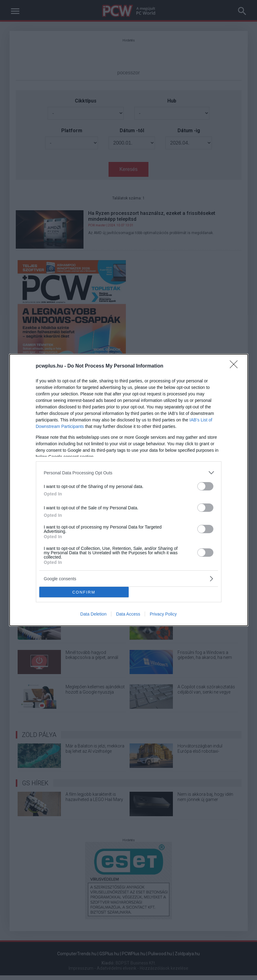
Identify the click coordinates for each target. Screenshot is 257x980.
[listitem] (129, 473)
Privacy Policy (163, 614)
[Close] (236, 366)
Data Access (128, 614)
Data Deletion (94, 614)
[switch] (205, 486)
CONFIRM (84, 592)
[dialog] (129, 490)
